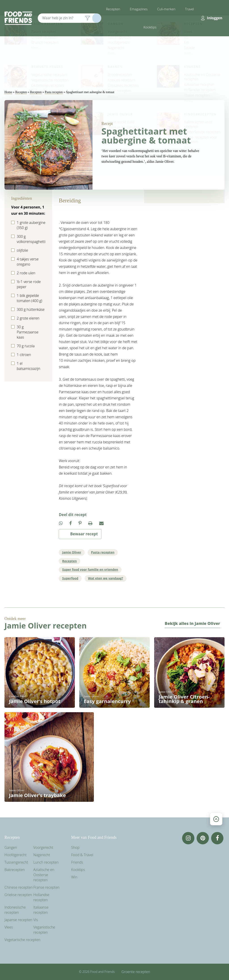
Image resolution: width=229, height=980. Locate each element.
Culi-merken (166, 9)
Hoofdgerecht (16, 855)
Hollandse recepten (41, 897)
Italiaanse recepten (41, 910)
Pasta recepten (54, 92)
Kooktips (150, 27)
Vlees (9, 927)
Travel (189, 9)
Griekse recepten (18, 895)
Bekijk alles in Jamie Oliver (192, 623)
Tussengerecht (16, 862)
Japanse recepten (18, 920)
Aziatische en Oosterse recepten (44, 875)
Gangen (11, 847)
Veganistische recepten (44, 930)
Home (8, 92)
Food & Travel (82, 855)
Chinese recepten (19, 887)
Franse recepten (46, 887)
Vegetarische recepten (22, 940)
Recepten (113, 9)
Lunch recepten (46, 862)
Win (74, 877)
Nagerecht (42, 855)
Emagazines (139, 9)
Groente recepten (136, 972)
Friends (77, 862)
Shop (75, 847)
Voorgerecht (43, 847)
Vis (36, 920)
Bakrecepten (15, 870)
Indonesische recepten (15, 910)
